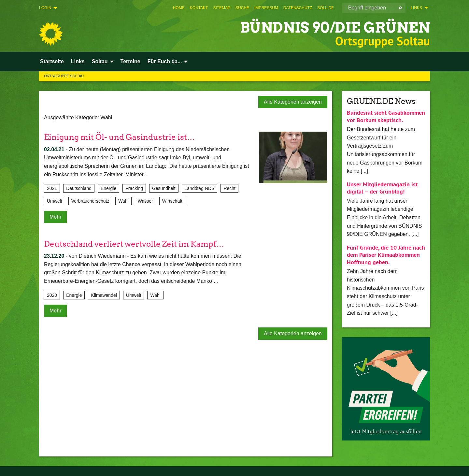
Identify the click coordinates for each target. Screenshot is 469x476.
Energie (108, 188)
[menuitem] (179, 8)
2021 (52, 188)
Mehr (55, 217)
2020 (52, 295)
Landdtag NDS (200, 188)
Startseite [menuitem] (52, 61)
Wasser (145, 201)
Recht (229, 188)
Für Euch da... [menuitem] (165, 61)
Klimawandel (104, 295)
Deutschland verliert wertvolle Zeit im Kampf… (134, 244)
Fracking (134, 188)
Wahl (123, 201)
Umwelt (55, 201)
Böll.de (326, 8)
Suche (242, 8)
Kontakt (199, 8)
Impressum (266, 8)
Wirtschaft (172, 201)
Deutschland (79, 188)
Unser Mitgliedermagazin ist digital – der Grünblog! (382, 188)
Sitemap (222, 8)
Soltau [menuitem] (100, 61)
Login (45, 8)
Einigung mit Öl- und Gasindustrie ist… (119, 137)
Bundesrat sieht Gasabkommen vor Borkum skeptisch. (386, 116)
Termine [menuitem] (130, 61)
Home (179, 8)
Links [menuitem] (416, 8)
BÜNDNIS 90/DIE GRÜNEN (335, 28)
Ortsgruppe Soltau (64, 76)
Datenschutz (298, 8)
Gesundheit (164, 188)
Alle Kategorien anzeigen (293, 102)
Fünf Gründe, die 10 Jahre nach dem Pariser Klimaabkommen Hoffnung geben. (386, 255)
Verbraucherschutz (90, 201)
